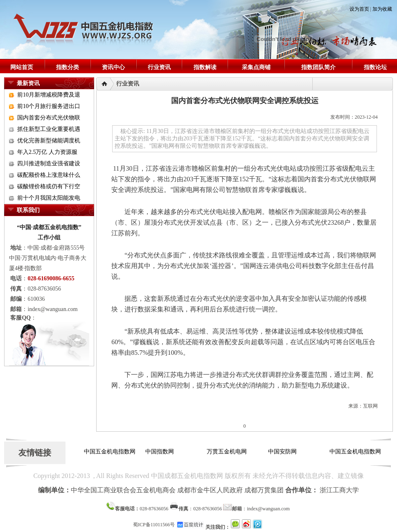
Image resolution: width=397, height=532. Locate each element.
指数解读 (205, 67)
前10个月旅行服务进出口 (49, 106)
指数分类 (68, 67)
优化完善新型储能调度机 (49, 141)
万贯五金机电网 (227, 452)
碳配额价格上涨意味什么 (49, 175)
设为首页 (359, 9)
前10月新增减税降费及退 (49, 95)
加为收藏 (382, 9)
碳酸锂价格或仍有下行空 (49, 186)
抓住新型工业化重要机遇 (49, 129)
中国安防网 (282, 452)
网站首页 (22, 67)
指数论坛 (375, 67)
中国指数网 (160, 452)
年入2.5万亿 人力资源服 (47, 152)
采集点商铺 (256, 67)
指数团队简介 (318, 67)
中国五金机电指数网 (110, 452)
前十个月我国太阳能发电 (49, 198)
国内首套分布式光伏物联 (49, 118)
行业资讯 (159, 67)
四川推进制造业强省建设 (49, 163)
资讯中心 (113, 67)
